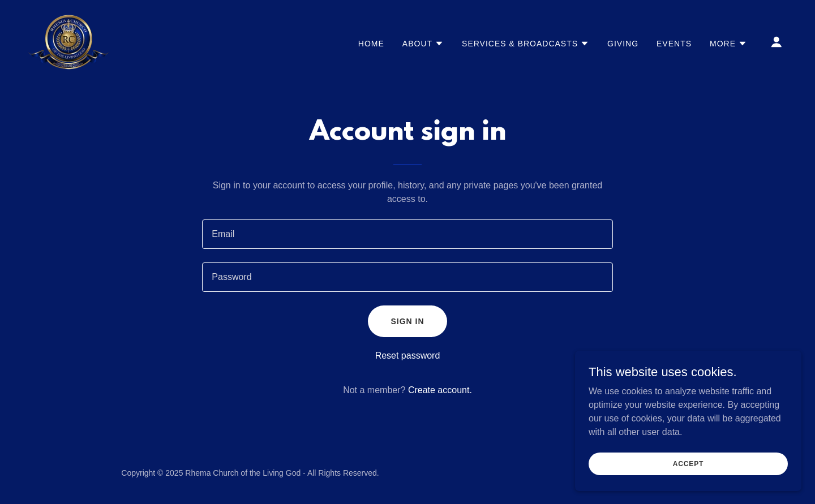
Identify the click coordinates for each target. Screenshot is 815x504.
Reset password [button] (408, 356)
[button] (423, 44)
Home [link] (371, 44)
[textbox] (407, 234)
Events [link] (674, 44)
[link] (68, 41)
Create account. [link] (440, 390)
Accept (688, 463)
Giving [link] (623, 44)
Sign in (407, 321)
